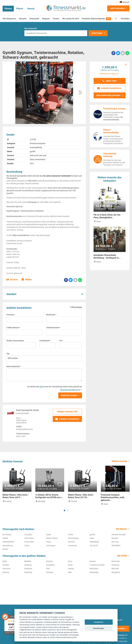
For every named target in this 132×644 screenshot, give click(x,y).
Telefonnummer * (53, 328)
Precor (49, 542)
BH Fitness (7, 535)
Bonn (70, 561)
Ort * (61, 341)
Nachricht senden (69, 395)
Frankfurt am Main (97, 565)
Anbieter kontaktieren (67, 419)
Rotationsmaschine (38, 143)
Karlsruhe (28, 569)
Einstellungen (99, 628)
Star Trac (115, 542)
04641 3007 (110, 81)
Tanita (27, 546)
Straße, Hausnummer (15, 341)
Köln (48, 569)
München (115, 569)
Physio (20, 9)
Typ (8, 354)
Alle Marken (122, 529)
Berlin (5, 561)
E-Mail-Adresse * (13, 328)
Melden (27, 280)
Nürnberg (28, 572)
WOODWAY (116, 546)
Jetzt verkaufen (117, 8)
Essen (70, 565)
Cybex (49, 535)
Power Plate (29, 542)
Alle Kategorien (9, 19)
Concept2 (28, 535)
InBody (5, 538)
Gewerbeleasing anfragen (109, 95)
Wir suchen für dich (71, 19)
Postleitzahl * (45, 341)
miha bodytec (73, 538)
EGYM (70, 535)
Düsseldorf (50, 565)
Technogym (51, 546)
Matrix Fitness (52, 538)
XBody (5, 549)
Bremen (93, 561)
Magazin (46, 19)
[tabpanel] (17, 484)
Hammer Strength (119, 535)
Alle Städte (122, 556)
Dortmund (116, 561)
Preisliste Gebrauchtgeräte (96, 19)
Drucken (12, 280)
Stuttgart (50, 572)
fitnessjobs (34, 19)
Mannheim (94, 569)
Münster (6, 572)
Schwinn (71, 542)
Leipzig (71, 569)
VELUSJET (94, 546)
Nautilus (115, 538)
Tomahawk (72, 546)
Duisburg (28, 565)
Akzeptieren (99, 622)
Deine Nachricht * (14, 366)
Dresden (6, 565)
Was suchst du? (31, 28)
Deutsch (125, 2)
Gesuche (23, 19)
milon (92, 538)
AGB (42, 387)
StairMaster (94, 542)
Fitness (8, 9)
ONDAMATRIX (8, 542)
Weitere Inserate (119, 461)
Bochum (49, 561)
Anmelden (125, 19)
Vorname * (11, 315)
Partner (56, 19)
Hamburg (115, 565)
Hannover (7, 569)
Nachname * (51, 315)
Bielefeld (28, 561)
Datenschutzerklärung (69, 390)
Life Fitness (29, 538)
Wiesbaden (94, 572)
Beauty (31, 9)
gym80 (33, 151)
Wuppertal (116, 572)
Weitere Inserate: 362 (67, 412)
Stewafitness (8, 546)
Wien (70, 572)
